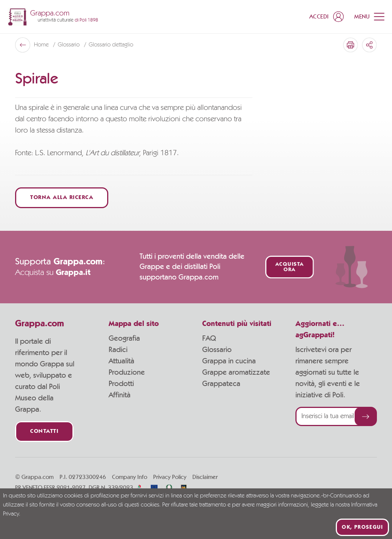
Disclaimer (205, 477)
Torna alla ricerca (62, 198)
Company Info (130, 477)
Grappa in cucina (229, 361)
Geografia (124, 338)
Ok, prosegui (362, 527)
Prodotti (121, 384)
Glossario (69, 45)
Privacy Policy (170, 477)
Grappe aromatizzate (236, 372)
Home (42, 45)
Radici (118, 350)
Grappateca (221, 384)
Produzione (127, 372)
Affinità (120, 395)
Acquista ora (290, 267)
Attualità (121, 361)
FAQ (209, 338)
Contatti (44, 432)
